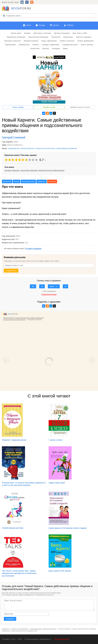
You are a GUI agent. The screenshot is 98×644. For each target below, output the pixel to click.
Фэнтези (46, 48)
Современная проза (70, 45)
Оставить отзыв (49, 107)
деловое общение (12, 170)
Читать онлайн (18, 107)
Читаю (17, 181)
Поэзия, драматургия (85, 41)
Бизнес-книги (16, 33)
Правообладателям (62, 639)
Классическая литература (38, 37)
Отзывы (42, 25)
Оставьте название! (33, 249)
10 (36, 160)
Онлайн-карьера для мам (13, 528)
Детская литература (62, 33)
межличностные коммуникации (52, 170)
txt (42, 286)
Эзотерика (56, 48)
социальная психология (45, 148)
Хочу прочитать (28, 181)
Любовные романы (31, 41)
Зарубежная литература (16, 37)
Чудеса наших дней (57, 483)
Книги (29, 25)
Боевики (27, 33)
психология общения (29, 170)
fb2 (33, 286)
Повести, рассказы (67, 41)
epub (54, 286)
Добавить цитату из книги (80, 107)
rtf (65, 286)
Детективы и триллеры (42, 33)
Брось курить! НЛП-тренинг (60, 571)
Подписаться (11, 271)
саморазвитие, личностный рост (21, 148)
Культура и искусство (12, 41)
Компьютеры (68, 37)
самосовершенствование (66, 148)
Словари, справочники (51, 45)
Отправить (10, 619)
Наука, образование (49, 41)
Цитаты (56, 25)
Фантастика (35, 48)
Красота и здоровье (84, 37)
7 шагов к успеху (56, 440)
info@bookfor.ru (45, 639)
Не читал (52, 181)
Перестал (42, 181)
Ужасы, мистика (87, 45)
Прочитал (7, 181)
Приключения (10, 45)
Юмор (65, 48)
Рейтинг (70, 25)
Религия (36, 45)
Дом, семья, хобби (80, 33)
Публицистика (24, 45)
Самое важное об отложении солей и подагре (68, 528)
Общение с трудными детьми (14, 440)
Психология (56, 37)
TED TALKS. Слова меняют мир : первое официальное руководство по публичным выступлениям (19, 573)
